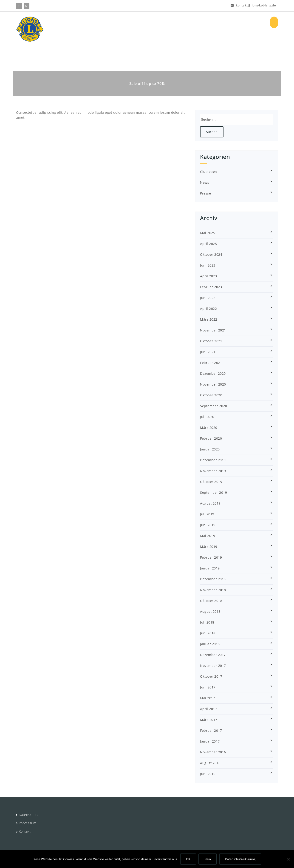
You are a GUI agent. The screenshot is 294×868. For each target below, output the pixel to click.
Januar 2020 (210, 449)
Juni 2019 (208, 525)
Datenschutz (29, 815)
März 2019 (209, 547)
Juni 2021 (208, 352)
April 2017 (208, 709)
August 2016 (210, 763)
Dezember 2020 (213, 373)
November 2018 (213, 590)
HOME (95, 22)
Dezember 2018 (213, 579)
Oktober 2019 (211, 482)
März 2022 (209, 319)
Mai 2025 (208, 233)
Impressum (28, 823)
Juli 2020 (207, 417)
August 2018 (210, 611)
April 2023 (208, 276)
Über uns (116, 22)
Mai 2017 (208, 698)
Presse (205, 193)
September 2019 (213, 492)
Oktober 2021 (211, 341)
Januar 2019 (210, 568)
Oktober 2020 (211, 395)
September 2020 (213, 406)
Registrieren (252, 22)
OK (188, 859)
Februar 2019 (211, 557)
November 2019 (213, 471)
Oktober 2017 (211, 676)
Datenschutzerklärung (240, 859)
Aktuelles (166, 22)
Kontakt (25, 831)
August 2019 (210, 503)
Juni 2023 (208, 265)
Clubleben (209, 172)
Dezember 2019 (213, 460)
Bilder (213, 22)
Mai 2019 (208, 536)
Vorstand (192, 22)
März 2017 (209, 720)
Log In (230, 22)
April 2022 (208, 309)
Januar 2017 (210, 741)
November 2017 (213, 666)
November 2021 (213, 330)
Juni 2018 (208, 633)
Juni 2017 (208, 687)
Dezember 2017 (213, 655)
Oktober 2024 (211, 254)
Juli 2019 (207, 514)
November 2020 (213, 384)
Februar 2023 (211, 287)
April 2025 (208, 244)
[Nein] (288, 859)
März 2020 (209, 428)
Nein (208, 859)
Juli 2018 (207, 622)
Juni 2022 (208, 298)
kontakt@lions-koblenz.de (253, 5)
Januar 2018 (210, 644)
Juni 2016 (208, 774)
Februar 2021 (211, 363)
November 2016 (213, 752)
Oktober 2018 (211, 601)
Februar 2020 (211, 438)
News (205, 182)
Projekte (141, 22)
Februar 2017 (211, 730)
